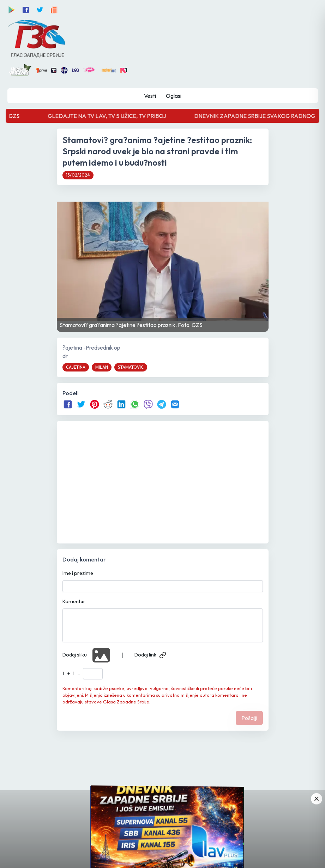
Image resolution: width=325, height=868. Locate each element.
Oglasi (174, 96)
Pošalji (249, 718)
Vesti (150, 96)
